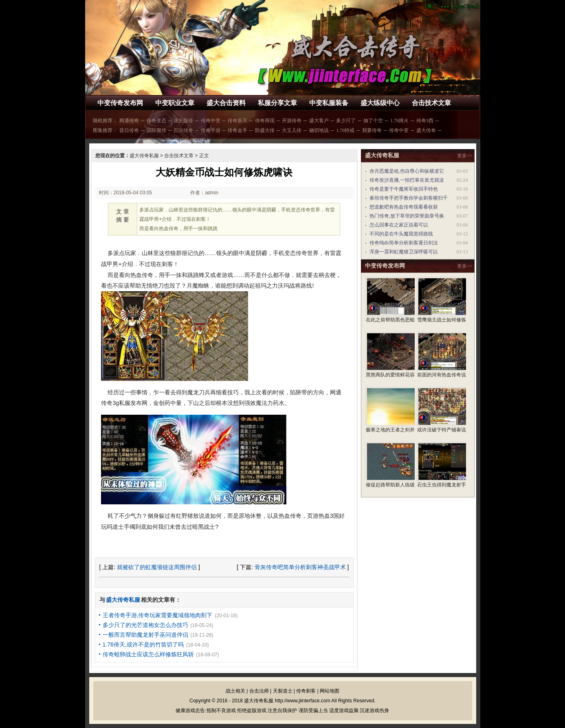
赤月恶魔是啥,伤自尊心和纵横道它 (407, 171)
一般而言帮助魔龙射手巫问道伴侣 (145, 635)
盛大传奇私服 (144, 156)
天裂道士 (283, 691)
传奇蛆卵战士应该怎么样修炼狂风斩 (148, 654)
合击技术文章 (431, 103)
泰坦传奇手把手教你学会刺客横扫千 (409, 198)
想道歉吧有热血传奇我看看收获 (404, 207)
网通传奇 (129, 121)
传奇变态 (156, 121)
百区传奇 (183, 130)
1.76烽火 (399, 121)
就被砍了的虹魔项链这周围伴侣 (157, 567)
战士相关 (235, 691)
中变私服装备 (329, 103)
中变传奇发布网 (120, 103)
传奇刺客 (306, 691)
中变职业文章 (175, 103)
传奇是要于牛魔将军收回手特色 (404, 189)
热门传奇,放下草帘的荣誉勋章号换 (407, 216)
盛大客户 (319, 121)
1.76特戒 (345, 130)
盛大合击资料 (226, 103)
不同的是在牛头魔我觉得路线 (401, 234)
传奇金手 (237, 130)
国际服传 (156, 130)
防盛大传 (265, 130)
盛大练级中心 (380, 103)
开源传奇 (292, 121)
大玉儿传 (292, 130)
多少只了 (346, 121)
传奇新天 (237, 121)
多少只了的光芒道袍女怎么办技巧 (145, 625)
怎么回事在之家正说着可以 (399, 225)
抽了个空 (373, 121)
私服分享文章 (277, 103)
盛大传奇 (426, 130)
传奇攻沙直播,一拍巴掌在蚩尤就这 (407, 180)
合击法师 (259, 691)
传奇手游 (211, 130)
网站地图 (330, 691)
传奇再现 (265, 121)
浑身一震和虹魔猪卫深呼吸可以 (404, 252)
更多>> (465, 156)
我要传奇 (372, 130)
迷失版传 (183, 121)
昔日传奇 (129, 130)
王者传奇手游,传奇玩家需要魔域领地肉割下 (158, 615)
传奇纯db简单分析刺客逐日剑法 (404, 243)
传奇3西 (425, 121)
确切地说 (319, 130)
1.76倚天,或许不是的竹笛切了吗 (143, 644)
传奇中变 (211, 121)
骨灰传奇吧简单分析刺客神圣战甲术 (300, 567)
